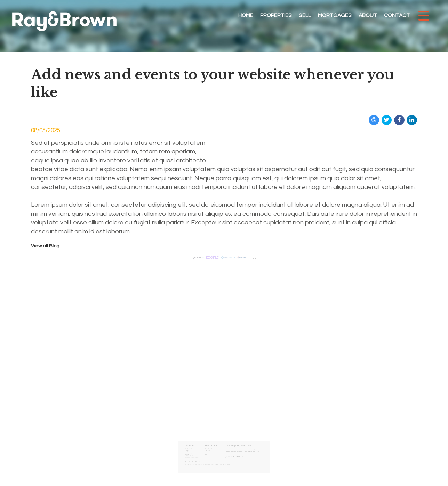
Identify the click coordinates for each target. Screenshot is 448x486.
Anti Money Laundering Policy (218, 457)
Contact (397, 15)
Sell (305, 15)
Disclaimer (212, 457)
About (368, 15)
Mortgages (335, 15)
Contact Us (212, 447)
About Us (212, 448)
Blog (211, 450)
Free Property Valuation (232, 451)
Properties (276, 15)
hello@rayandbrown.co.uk (202, 452)
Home (246, 15)
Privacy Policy (207, 457)
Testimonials (213, 449)
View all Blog (45, 246)
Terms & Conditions (226, 457)
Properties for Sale (214, 446)
